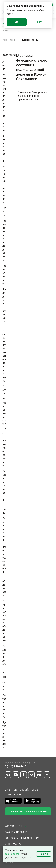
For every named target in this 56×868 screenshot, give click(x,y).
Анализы (9, 40)
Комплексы (30, 40)
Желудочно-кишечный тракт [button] (4, 307)
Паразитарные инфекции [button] (4, 486)
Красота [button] (4, 390)
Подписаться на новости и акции (28, 811)
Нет (39, 22)
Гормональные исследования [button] (4, 240)
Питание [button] (4, 509)
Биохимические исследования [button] (4, 92)
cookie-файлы (12, 854)
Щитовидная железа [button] (4, 735)
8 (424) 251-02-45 (15, 766)
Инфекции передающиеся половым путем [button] (4, 356)
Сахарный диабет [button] (4, 657)
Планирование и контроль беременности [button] (4, 545)
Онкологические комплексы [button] (4, 450)
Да (17, 22)
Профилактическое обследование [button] (4, 621)
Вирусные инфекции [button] (4, 148)
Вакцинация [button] (4, 123)
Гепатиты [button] (4, 212)
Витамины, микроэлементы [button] (4, 184)
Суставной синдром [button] (4, 706)
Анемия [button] (4, 65)
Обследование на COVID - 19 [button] (4, 414)
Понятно (44, 854)
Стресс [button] (4, 686)
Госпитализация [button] (4, 275)
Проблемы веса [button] (4, 587)
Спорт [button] (4, 675)
